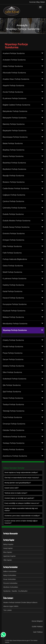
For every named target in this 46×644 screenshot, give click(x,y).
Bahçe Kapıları (8, 544)
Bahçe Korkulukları (10, 575)
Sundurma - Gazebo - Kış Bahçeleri (15, 591)
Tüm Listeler (8, 610)
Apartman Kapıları (10, 556)
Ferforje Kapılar (9, 540)
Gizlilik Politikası (37, 627)
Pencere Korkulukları (10, 583)
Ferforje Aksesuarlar (10, 533)
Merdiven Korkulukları (11, 587)
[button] (42, 330)
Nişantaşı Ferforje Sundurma (16, 46)
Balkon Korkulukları (10, 571)
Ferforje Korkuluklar (10, 567)
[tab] (23, 54)
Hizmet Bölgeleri (37, 621)
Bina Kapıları (8, 552)
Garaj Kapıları (8, 548)
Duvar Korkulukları (10, 579)
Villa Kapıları (8, 560)
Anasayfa (22, 25)
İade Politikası (38, 632)
